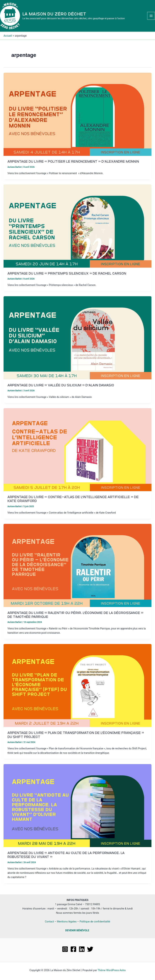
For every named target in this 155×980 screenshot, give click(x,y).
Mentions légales (67, 922)
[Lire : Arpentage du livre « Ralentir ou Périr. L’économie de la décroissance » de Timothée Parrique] (77, 567)
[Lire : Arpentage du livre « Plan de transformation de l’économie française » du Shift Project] (77, 687)
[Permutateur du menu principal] (151, 17)
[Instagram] (65, 949)
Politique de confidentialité (95, 922)
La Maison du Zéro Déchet (56, 15)
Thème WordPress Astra (111, 970)
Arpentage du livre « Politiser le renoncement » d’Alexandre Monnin (73, 164)
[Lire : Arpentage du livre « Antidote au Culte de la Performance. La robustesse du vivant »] (77, 807)
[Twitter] (90, 949)
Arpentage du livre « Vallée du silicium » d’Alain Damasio (61, 387)
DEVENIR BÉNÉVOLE (77, 930)
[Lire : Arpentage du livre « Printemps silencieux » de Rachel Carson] (77, 228)
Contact (49, 922)
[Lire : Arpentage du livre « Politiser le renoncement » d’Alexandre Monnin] (77, 116)
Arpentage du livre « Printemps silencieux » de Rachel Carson (67, 275)
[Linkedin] (82, 949)
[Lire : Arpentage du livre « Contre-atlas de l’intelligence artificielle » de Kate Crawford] (77, 451)
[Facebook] (73, 949)
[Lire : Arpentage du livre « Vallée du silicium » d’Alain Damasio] (77, 340)
